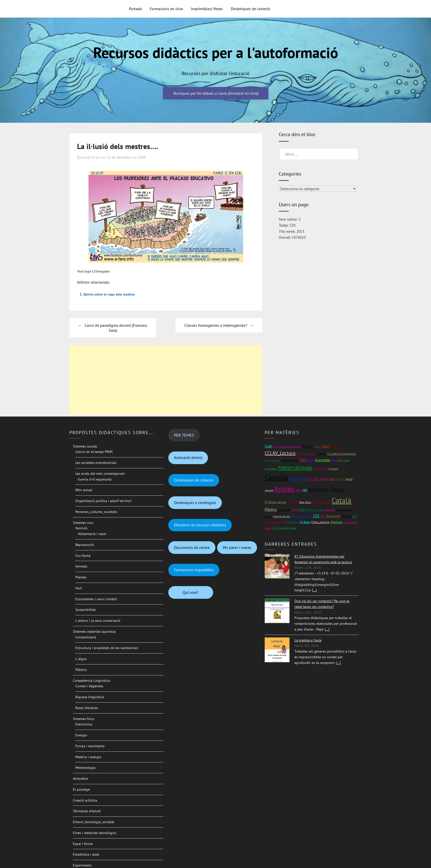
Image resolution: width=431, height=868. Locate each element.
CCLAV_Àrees (320, 469)
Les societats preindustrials (96, 463)
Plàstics (81, 670)
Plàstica (271, 509)
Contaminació (86, 637)
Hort (79, 588)
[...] (314, 590)
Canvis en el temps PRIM (94, 452)
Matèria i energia (88, 757)
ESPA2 (298, 490)
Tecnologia (333, 516)
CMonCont (336, 522)
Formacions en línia (166, 9)
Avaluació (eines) (188, 457)
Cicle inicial (284, 510)
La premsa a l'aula (308, 640)
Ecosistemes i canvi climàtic (96, 599)
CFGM (332, 479)
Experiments (82, 865)
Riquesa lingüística (90, 697)
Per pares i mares (237, 547)
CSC (316, 516)
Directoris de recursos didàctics (200, 525)
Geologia (330, 510)
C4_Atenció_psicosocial (342, 454)
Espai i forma (83, 844)
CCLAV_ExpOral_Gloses (284, 528)
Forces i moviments (90, 746)
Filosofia (293, 502)
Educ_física (305, 502)
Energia (81, 735)
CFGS (295, 510)
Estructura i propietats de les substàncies (107, 648)
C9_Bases (305, 522)
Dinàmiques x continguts (195, 503)
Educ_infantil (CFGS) (302, 516)
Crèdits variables (306, 454)
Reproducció (85, 545)
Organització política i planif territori (103, 501)
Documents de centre (192, 547)
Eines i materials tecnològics (95, 833)
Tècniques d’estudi (87, 811)
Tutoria (337, 490)
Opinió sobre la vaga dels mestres (112, 294)
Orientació (298, 479)
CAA (333, 460)
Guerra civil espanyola (95, 479)
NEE (305, 490)
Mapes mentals (273, 460)
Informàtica (292, 522)
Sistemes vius (83, 523)
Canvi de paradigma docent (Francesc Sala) (116, 328)
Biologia (346, 516)
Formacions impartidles (194, 570)
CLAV (268, 446)
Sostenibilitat (86, 610)
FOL (323, 516)
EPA (355, 502)
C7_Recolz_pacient (275, 502)
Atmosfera (80, 778)
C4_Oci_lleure (318, 479)
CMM (302, 510)
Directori (322, 454)
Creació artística (85, 800)
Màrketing (335, 447)
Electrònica (84, 724)
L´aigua (81, 659)
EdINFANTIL (319, 490)
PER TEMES (184, 435)
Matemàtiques (295, 467)
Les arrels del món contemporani (100, 474)
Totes (296, 460)
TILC (354, 516)
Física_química (320, 522)
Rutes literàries (87, 708)
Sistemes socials (85, 446)
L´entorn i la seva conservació (98, 621)
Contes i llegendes (89, 686)
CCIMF (325, 446)
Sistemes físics (84, 719)
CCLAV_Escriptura (316, 510)
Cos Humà (83, 556)
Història (340, 479)
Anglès (284, 489)
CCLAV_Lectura (280, 453)
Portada (135, 9)
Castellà (276, 478)
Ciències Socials (281, 516)
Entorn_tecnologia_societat (94, 822)
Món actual (84, 490)
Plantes (81, 577)
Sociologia (287, 460)
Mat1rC (317, 447)
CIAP (339, 460)
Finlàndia (333, 469)
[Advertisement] (166, 380)
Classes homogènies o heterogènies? (216, 325)
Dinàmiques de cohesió (250, 9)
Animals (81, 566)
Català (342, 500)
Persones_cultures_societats (96, 512)
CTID (302, 460)
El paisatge (81, 789)
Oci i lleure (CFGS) (274, 522)
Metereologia (85, 768)
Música (310, 460)
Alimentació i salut (92, 534)
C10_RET (307, 447)
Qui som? (191, 592)
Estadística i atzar (86, 854)
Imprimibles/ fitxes (207, 9)
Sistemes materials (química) (94, 631)
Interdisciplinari (321, 502)
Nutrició (81, 528)
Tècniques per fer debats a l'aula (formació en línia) (216, 93)
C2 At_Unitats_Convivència (287, 447)
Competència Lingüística (91, 681)
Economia (323, 460)
